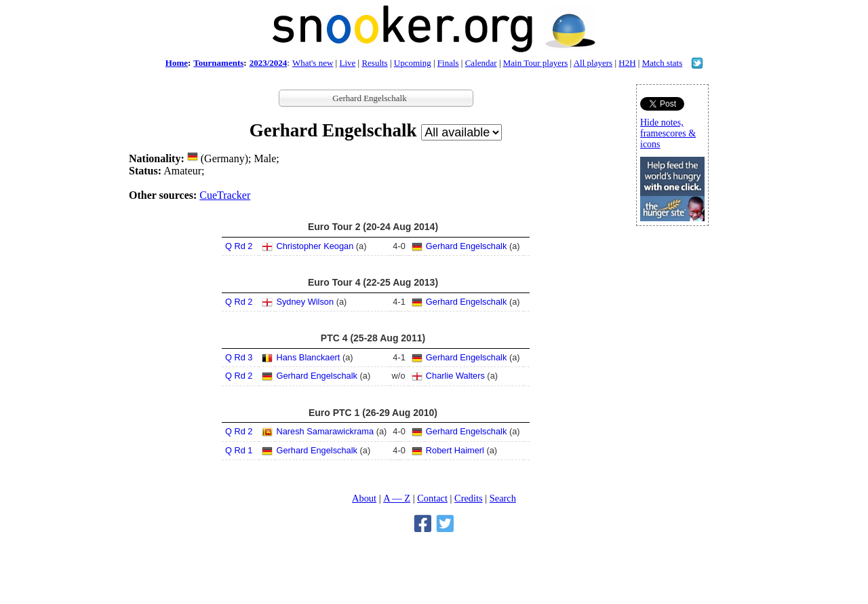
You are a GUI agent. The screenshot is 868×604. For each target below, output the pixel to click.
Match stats (663, 63)
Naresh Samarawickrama (325, 431)
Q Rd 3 (239, 357)
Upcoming (413, 63)
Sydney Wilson (305, 302)
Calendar (481, 63)
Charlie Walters (455, 376)
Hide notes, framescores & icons (668, 133)
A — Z (397, 498)
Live (347, 63)
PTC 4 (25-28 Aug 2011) (373, 338)
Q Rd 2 (239, 246)
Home (177, 63)
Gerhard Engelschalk (467, 246)
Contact (432, 498)
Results (374, 63)
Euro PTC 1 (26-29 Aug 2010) (373, 413)
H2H (627, 63)
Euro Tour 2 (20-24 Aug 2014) (373, 227)
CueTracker (225, 195)
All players (593, 63)
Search (503, 498)
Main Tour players (536, 63)
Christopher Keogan (315, 246)
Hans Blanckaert (308, 357)
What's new (313, 63)
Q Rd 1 (239, 450)
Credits (469, 498)
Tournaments (218, 63)
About (364, 498)
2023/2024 (269, 63)
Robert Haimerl (455, 450)
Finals (448, 63)
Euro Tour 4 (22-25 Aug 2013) (373, 282)
